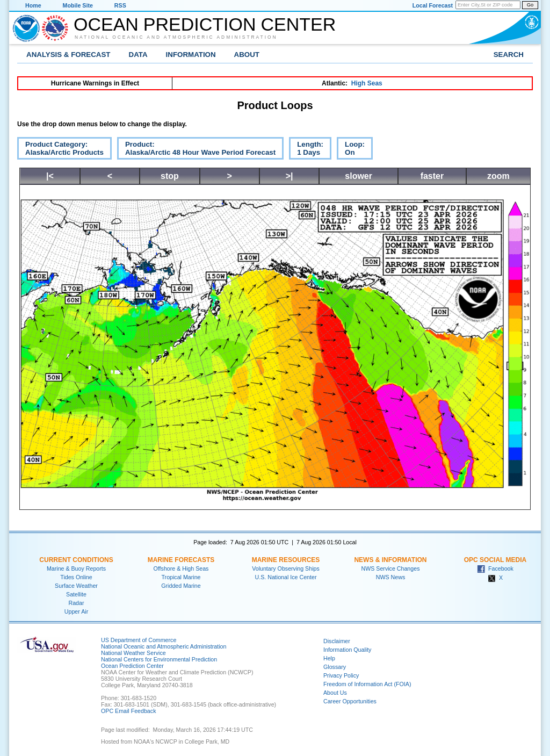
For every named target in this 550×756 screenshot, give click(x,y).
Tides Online (76, 577)
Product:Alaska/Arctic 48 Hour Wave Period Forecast (196, 150)
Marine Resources (286, 560)
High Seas (367, 83)
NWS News (390, 577)
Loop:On (351, 150)
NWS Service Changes (391, 568)
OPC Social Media (495, 560)
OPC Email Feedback (128, 711)
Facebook (495, 568)
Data (138, 55)
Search (509, 55)
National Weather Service (133, 653)
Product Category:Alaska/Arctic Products (60, 150)
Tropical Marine (181, 577)
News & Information (390, 560)
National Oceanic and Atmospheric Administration (176, 37)
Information (191, 55)
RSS (120, 5)
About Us (335, 693)
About (247, 55)
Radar (76, 603)
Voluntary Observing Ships (286, 568)
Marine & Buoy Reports (76, 568)
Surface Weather (76, 586)
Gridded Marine (181, 586)
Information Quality (347, 650)
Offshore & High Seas (181, 568)
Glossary (335, 667)
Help (329, 658)
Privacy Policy (341, 675)
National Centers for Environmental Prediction (159, 659)
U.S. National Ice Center (286, 577)
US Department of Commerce (139, 640)
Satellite (76, 594)
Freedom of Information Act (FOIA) (367, 684)
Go (530, 5)
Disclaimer (337, 641)
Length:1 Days (306, 150)
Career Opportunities (350, 701)
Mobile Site (78, 5)
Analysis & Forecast (68, 55)
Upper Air (76, 611)
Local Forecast (433, 5)
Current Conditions (76, 560)
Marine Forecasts (181, 560)
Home (33, 5)
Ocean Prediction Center (205, 24)
